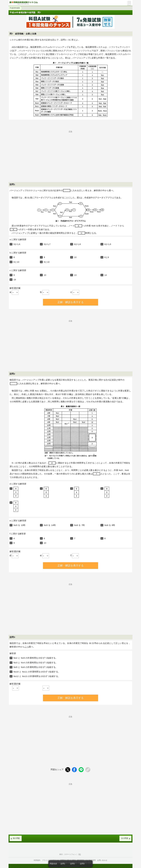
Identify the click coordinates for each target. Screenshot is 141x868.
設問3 (82, 864)
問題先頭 (53, 864)
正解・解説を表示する (70, 302)
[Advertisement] (70, 152)
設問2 (73, 864)
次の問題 (125, 838)
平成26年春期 (15, 8)
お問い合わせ (102, 860)
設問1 (63, 864)
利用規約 (37, 860)
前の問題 (16, 838)
